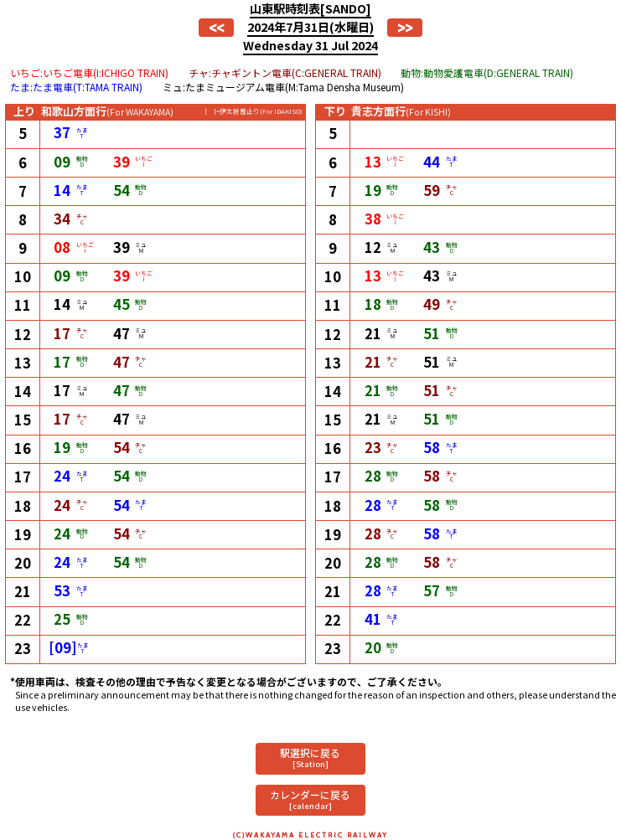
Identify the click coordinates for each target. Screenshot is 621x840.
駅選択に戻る (310, 758)
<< (216, 27)
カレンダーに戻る (310, 799)
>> (405, 27)
